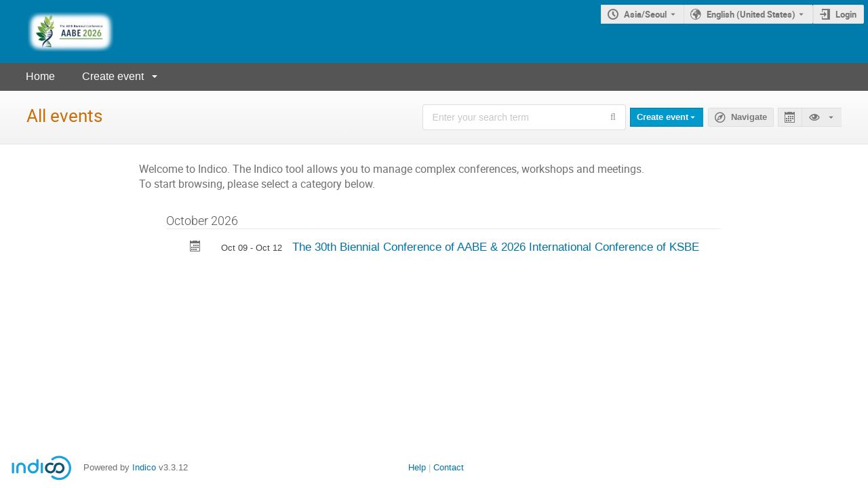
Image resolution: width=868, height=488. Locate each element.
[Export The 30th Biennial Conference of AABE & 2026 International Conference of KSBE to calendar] (195, 248)
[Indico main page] (57, 32)
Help (417, 467)
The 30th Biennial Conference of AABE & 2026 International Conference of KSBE (496, 247)
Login (846, 14)
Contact (449, 467)
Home (40, 76)
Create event (113, 76)
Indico (144, 467)
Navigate (749, 117)
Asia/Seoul (645, 14)
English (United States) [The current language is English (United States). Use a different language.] (751, 14)
